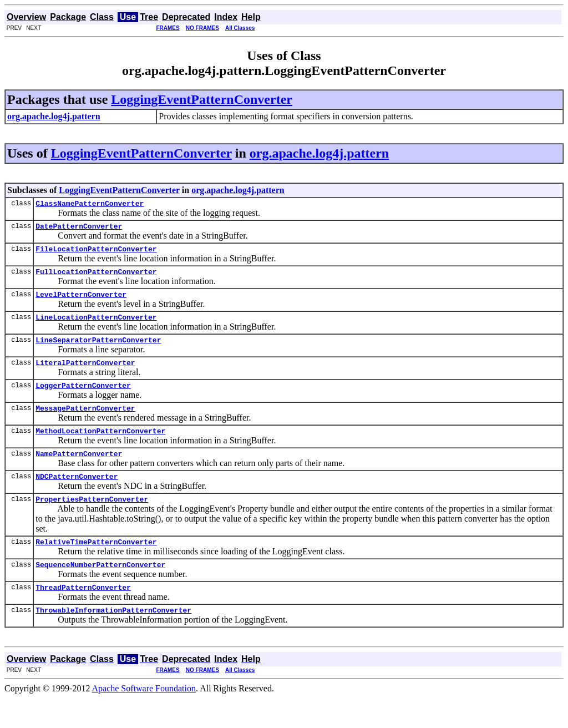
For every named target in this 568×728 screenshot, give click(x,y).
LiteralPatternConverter (85, 376)
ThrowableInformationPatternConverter (113, 640)
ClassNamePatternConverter (90, 205)
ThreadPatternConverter (83, 615)
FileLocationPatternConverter (96, 254)
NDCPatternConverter (77, 498)
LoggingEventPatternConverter (202, 99)
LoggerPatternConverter (83, 400)
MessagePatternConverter (85, 424)
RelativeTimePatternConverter (96, 567)
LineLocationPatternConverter (96, 327)
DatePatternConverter (79, 229)
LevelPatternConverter (81, 302)
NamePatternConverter (79, 473)
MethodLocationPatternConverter (100, 449)
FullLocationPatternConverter (96, 278)
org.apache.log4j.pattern (319, 153)
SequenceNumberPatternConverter (100, 591)
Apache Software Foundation (144, 718)
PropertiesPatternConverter (92, 522)
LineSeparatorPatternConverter (98, 351)
